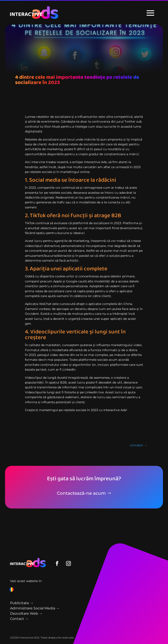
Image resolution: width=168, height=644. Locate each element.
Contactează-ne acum (81, 493)
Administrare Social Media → (35, 608)
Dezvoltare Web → (26, 613)
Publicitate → (22, 603)
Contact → (19, 619)
